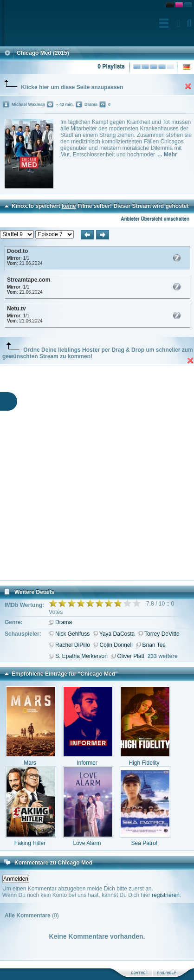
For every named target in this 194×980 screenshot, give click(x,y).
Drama (64, 622)
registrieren (166, 895)
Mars (30, 763)
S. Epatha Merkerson (81, 656)
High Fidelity (144, 763)
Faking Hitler (30, 843)
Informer (87, 763)
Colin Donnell (116, 645)
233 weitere (163, 656)
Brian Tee (154, 645)
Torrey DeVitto (162, 634)
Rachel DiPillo (73, 645)
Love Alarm (87, 843)
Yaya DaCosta (117, 634)
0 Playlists (111, 67)
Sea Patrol (144, 843)
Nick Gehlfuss (72, 634)
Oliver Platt (131, 656)
